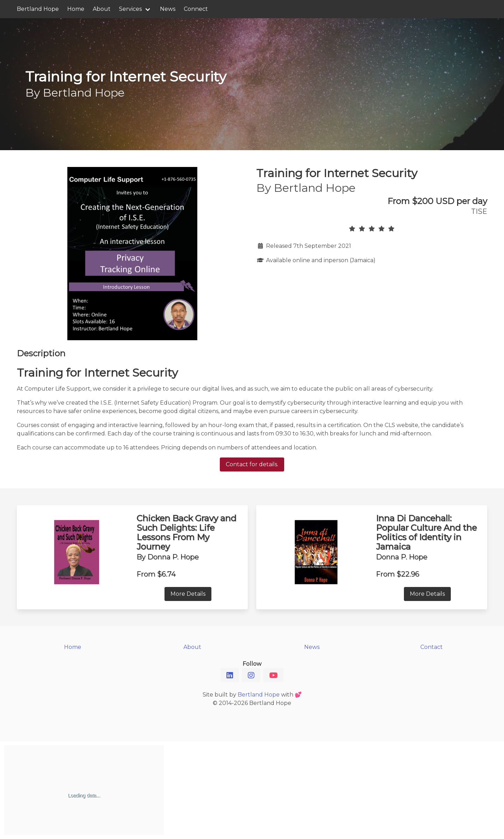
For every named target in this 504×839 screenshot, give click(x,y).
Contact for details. (252, 464)
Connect (196, 9)
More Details (188, 594)
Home (76, 9)
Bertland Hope (38, 9)
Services (130, 9)
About (102, 9)
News (168, 9)
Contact (432, 647)
